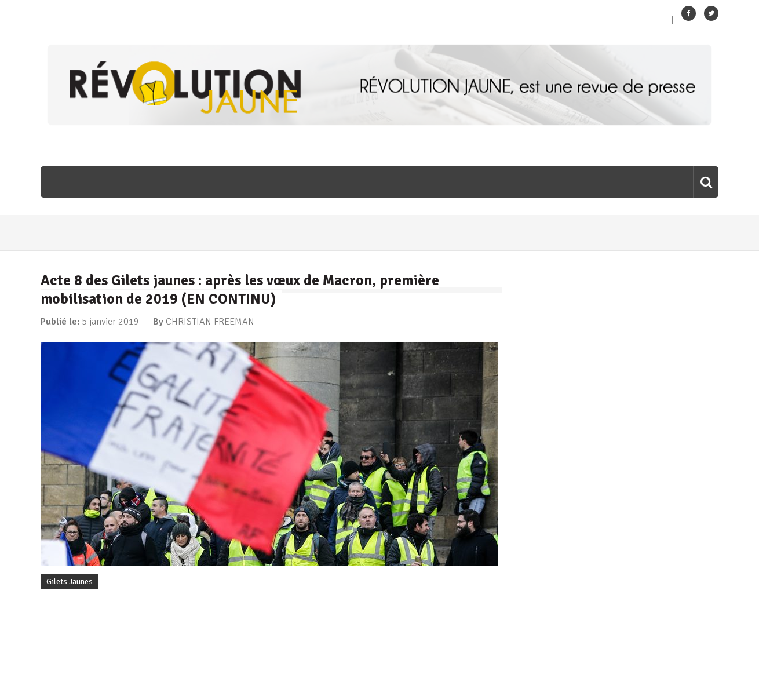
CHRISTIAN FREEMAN (210, 322)
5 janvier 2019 (110, 322)
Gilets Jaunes (70, 581)
